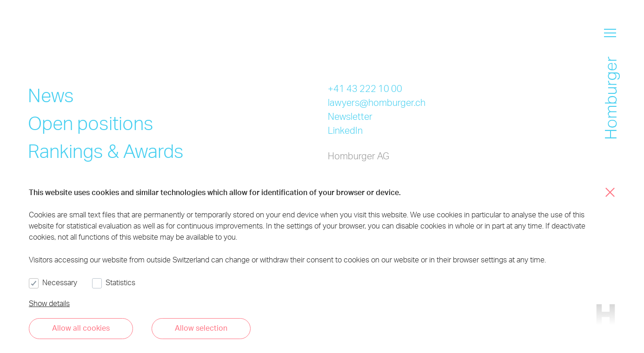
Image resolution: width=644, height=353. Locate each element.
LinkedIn (345, 130)
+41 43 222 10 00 (365, 88)
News (51, 95)
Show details (49, 303)
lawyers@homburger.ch (377, 102)
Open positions (91, 123)
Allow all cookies (81, 328)
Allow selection (201, 328)
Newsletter (350, 116)
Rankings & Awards (106, 151)
